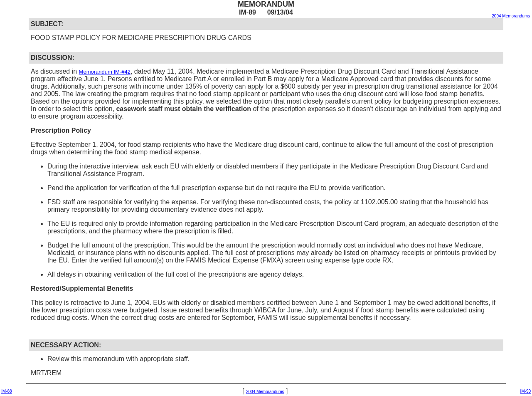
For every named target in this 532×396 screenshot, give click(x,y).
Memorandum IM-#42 (105, 72)
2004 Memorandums (511, 16)
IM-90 (525, 391)
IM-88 (7, 391)
